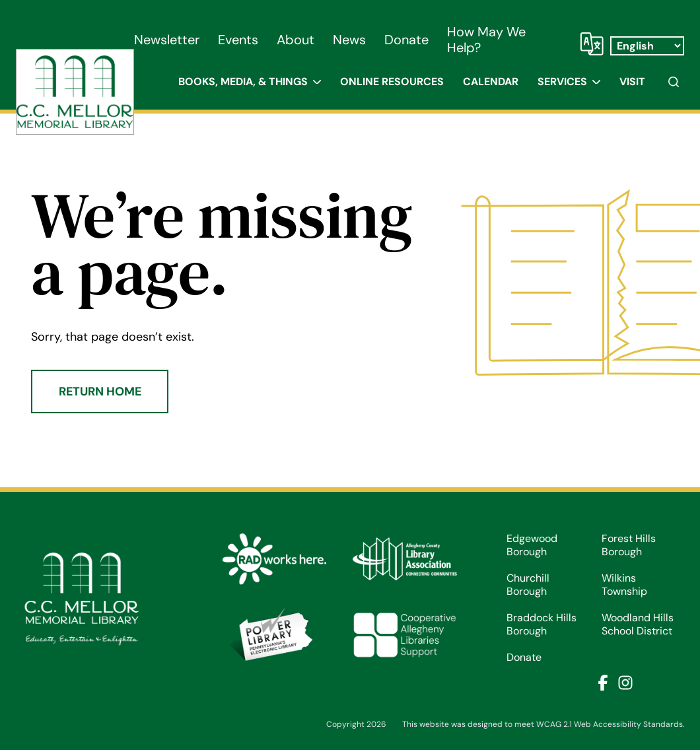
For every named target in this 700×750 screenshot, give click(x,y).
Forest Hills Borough (629, 545)
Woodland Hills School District (638, 625)
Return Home (100, 392)
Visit (632, 82)
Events (238, 40)
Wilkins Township (624, 585)
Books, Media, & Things (243, 82)
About (296, 40)
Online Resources (392, 82)
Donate (406, 40)
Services (562, 82)
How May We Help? (486, 40)
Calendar (491, 82)
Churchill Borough (528, 585)
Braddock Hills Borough (542, 625)
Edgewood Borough (532, 545)
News (349, 40)
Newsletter (167, 40)
